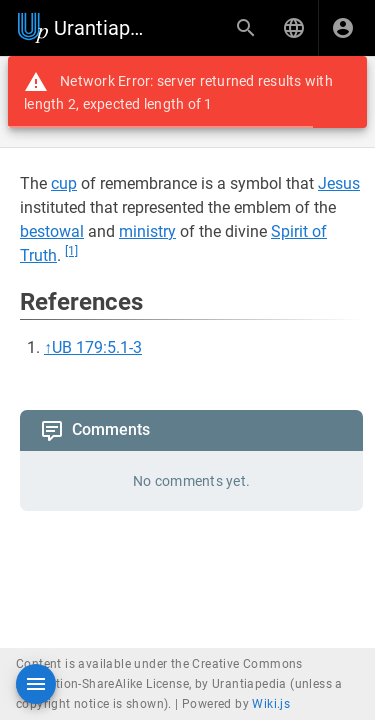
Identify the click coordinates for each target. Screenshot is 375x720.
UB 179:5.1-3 (97, 347)
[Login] (343, 28)
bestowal (52, 231)
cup (64, 183)
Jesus (339, 183)
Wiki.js (271, 704)
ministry (147, 231)
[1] (71, 251)
